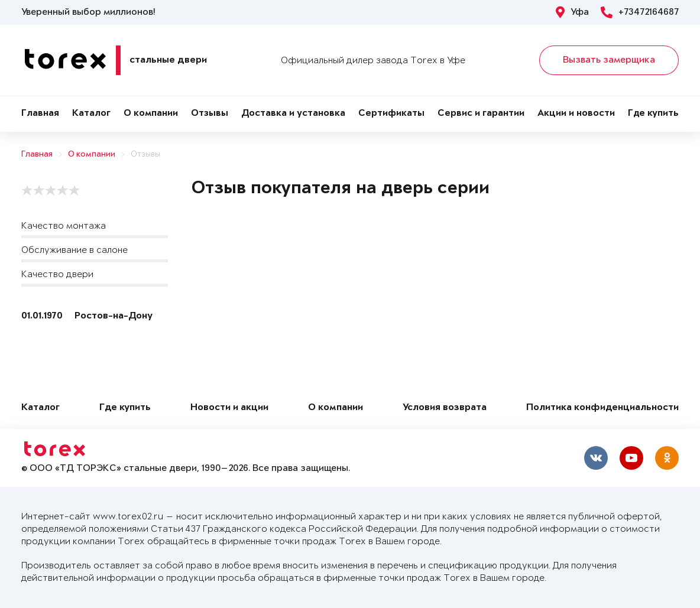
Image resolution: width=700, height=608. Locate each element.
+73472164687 (640, 12)
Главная (40, 114)
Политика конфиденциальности (602, 408)
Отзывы (210, 114)
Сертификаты (391, 114)
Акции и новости (576, 114)
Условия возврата (445, 408)
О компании (151, 114)
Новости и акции (229, 408)
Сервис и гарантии (481, 114)
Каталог (91, 114)
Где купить (653, 114)
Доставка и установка (293, 114)
